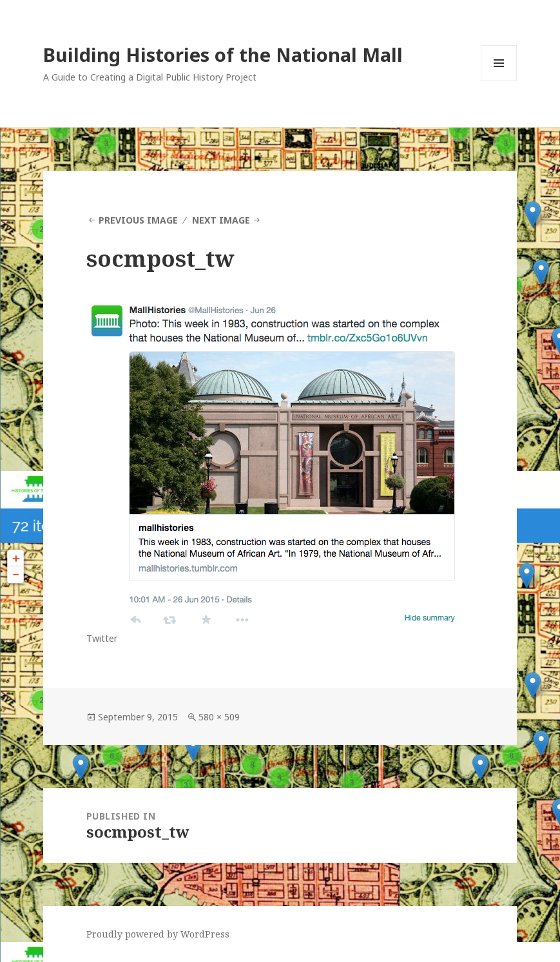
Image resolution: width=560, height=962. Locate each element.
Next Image (221, 220)
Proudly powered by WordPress (158, 934)
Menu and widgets (499, 81)
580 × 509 (219, 717)
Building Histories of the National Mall (223, 54)
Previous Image (138, 220)
